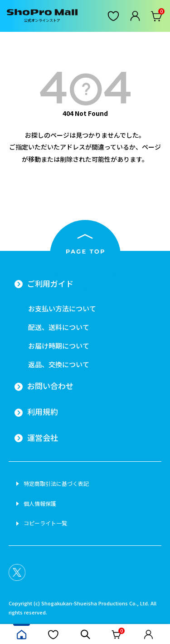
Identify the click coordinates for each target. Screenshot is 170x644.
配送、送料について (59, 327)
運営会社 (43, 438)
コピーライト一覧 (45, 523)
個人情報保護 (40, 504)
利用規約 (43, 412)
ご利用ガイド (50, 284)
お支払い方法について (62, 308)
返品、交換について (59, 364)
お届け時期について (59, 346)
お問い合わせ (50, 386)
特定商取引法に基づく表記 (56, 484)
